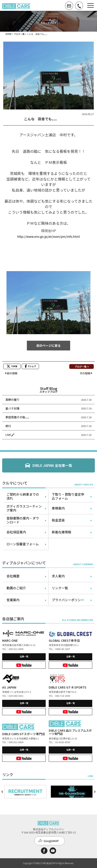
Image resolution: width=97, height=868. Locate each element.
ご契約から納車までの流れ (23, 496)
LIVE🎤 (10, 435)
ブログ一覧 (19, 34)
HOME (9, 34)
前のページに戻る (48, 345)
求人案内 (58, 576)
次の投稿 (85, 373)
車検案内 (58, 508)
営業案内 (13, 600)
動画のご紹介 (16, 588)
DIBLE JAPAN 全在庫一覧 (52, 465)
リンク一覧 (60, 588)
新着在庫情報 (61, 532)
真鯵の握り (12, 400)
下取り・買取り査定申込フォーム (68, 496)
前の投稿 (12, 373)
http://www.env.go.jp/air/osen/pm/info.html (48, 236)
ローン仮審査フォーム (23, 544)
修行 (8, 426)
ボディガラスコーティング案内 (24, 508)
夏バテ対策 (12, 408)
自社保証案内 (16, 532)
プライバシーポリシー (68, 600)
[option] (25, 792)
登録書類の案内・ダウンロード (23, 520)
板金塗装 (58, 520)
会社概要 (13, 576)
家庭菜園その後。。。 (18, 417)
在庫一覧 (24, 656)
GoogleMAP (51, 841)
